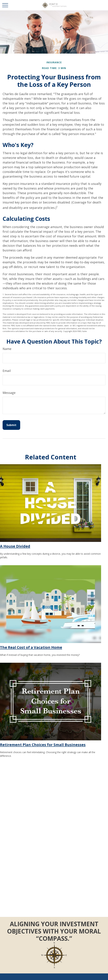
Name (7, 349)
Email (7, 371)
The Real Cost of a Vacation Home (31, 647)
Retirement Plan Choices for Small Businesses (43, 745)
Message (9, 393)
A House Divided (15, 546)
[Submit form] (11, 425)
